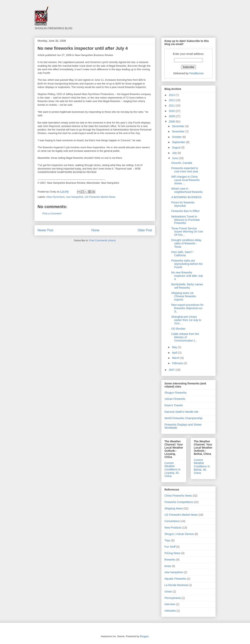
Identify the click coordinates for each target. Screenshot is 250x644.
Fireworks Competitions (179, 502)
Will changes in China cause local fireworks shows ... (185, 180)
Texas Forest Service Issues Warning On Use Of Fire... (187, 232)
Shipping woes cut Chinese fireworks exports (184, 296)
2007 (172, 370)
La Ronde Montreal (176, 585)
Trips (167, 540)
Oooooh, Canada (182, 163)
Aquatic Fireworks (175, 579)
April (175, 353)
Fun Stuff (170, 547)
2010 (172, 111)
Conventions (172, 521)
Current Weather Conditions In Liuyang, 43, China (172, 470)
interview (170, 604)
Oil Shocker (178, 329)
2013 (172, 95)
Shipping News (174, 508)
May (175, 347)
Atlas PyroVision (55, 197)
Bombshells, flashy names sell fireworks (187, 286)
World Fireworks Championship (183, 418)
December (179, 126)
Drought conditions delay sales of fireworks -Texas (186, 243)
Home (96, 230)
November (179, 131)
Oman (168, 592)
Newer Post (45, 230)
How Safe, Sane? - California (183, 254)
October (177, 137)
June (175, 158)
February (178, 363)
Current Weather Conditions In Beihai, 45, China (202, 466)
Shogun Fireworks (175, 393)
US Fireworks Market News (100, 197)
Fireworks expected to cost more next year (185, 170)
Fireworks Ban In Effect (185, 211)
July (175, 153)
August (176, 147)
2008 (172, 122)
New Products (173, 528)
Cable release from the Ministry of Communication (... (185, 337)
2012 (172, 100)
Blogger (144, 636)
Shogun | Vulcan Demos (179, 534)
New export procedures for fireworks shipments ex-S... (187, 308)
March (176, 358)
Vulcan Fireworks (175, 399)
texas (168, 566)
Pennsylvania (173, 598)
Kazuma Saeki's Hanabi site (181, 412)
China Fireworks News (178, 496)
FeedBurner (196, 73)
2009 (172, 116)
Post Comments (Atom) (102, 240)
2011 (172, 106)
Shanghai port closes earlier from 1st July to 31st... (186, 320)
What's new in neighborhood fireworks (187, 190)
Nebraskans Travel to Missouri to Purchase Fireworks (186, 220)
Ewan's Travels (174, 405)
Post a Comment (52, 213)
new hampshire (75, 197)
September (179, 142)
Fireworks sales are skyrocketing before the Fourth (187, 264)
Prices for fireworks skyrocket (183, 204)
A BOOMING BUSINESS (186, 197)
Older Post (145, 230)
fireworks (170, 560)
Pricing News (172, 553)
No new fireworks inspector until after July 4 (187, 276)
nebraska (170, 611)
